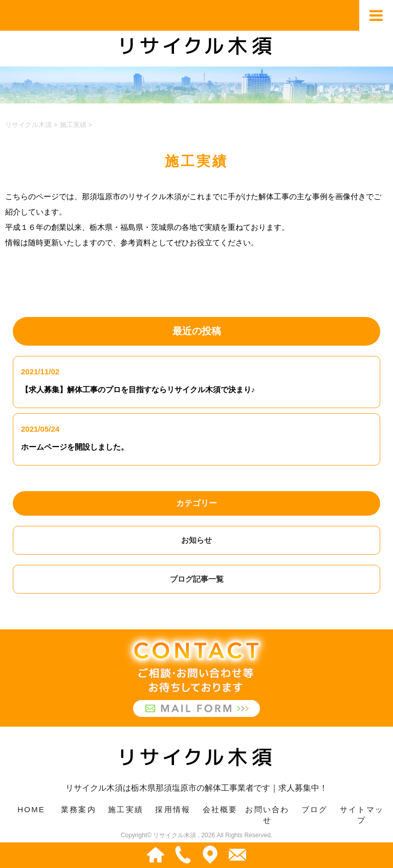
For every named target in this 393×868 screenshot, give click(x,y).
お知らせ (196, 540)
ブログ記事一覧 (197, 579)
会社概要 (220, 809)
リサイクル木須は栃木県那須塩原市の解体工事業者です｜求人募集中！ (196, 766)
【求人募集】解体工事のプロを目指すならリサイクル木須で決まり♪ (138, 389)
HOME (31, 809)
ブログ (315, 809)
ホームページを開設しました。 (75, 447)
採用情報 (173, 809)
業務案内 (79, 809)
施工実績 (126, 809)
